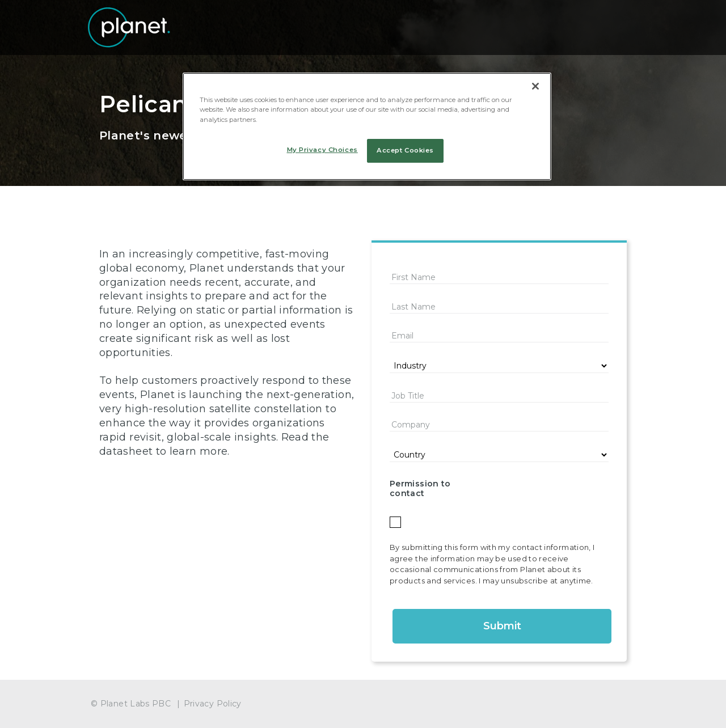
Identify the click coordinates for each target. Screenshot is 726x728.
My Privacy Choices (322, 150)
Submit (502, 626)
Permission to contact (420, 488)
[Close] (535, 86)
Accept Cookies (405, 150)
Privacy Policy (213, 704)
